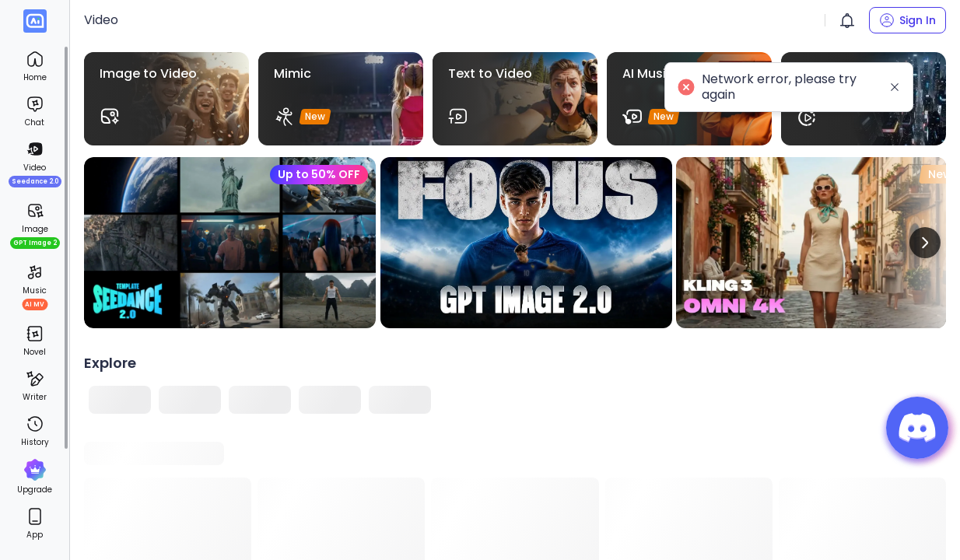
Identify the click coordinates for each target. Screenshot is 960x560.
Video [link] (101, 20)
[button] (847, 20)
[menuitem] (35, 66)
